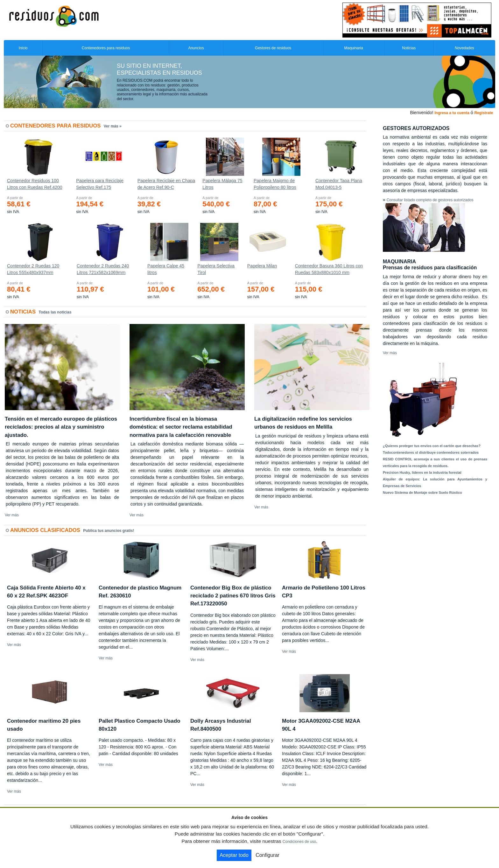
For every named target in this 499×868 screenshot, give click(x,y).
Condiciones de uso (299, 842)
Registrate (484, 113)
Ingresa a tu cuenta (452, 113)
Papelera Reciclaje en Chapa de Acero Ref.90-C (166, 184)
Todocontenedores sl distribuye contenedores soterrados (431, 452)
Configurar (267, 855)
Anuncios (196, 48)
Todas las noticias (55, 312)
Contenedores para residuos (106, 48)
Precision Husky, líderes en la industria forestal (422, 472)
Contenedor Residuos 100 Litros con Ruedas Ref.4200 (35, 184)
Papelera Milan (262, 266)
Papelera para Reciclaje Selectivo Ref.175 (100, 184)
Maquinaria (354, 48)
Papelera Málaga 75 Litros (222, 184)
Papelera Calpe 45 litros (166, 269)
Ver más (12, 515)
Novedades (464, 48)
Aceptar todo (234, 855)
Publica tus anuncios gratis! (109, 531)
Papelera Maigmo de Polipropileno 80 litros (275, 184)
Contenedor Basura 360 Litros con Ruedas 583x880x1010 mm (329, 269)
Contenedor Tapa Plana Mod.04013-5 (339, 184)
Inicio (23, 48)
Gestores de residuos (273, 48)
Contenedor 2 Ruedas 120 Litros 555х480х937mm (33, 269)
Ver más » (113, 126)
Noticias (409, 48)
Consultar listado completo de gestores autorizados (430, 200)
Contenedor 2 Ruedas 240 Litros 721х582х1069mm (103, 269)
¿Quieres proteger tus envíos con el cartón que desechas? (432, 446)
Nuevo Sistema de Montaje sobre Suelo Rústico (422, 493)
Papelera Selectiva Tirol (216, 269)
